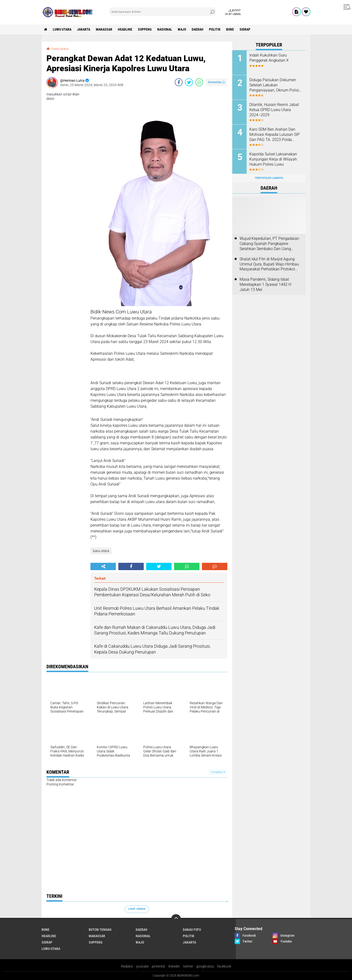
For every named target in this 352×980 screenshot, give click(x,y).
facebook (224, 966)
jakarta (84, 29)
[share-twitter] (189, 82)
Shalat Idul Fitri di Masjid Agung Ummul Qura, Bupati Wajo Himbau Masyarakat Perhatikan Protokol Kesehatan (269, 264)
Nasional (165, 29)
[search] (163, 12)
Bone (230, 29)
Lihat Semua (137, 909)
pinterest (159, 966)
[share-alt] (103, 566)
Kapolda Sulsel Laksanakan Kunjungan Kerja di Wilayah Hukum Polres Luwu (273, 159)
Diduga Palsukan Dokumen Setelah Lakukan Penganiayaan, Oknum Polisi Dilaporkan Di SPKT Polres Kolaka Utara (274, 85)
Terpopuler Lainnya (269, 178)
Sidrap (245, 29)
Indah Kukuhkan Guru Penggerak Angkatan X (269, 58)
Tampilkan (218, 772)
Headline (125, 29)
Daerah (198, 29)
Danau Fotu (192, 930)
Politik (215, 29)
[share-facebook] (179, 82)
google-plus (205, 966)
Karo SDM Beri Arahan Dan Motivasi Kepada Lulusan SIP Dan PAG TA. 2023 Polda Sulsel (275, 135)
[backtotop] (176, 919)
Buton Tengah (100, 930)
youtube (142, 966)
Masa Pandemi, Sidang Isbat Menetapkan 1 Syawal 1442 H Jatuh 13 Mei (265, 284)
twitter (188, 966)
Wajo (182, 29)
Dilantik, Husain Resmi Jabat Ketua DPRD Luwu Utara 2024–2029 (274, 110)
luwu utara (62, 29)
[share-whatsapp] (199, 82)
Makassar (104, 29)
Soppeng (145, 29)
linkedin (174, 966)
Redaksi (127, 966)
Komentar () (216, 82)
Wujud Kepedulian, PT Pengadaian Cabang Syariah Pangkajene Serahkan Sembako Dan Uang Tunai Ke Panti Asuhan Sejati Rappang (269, 244)
